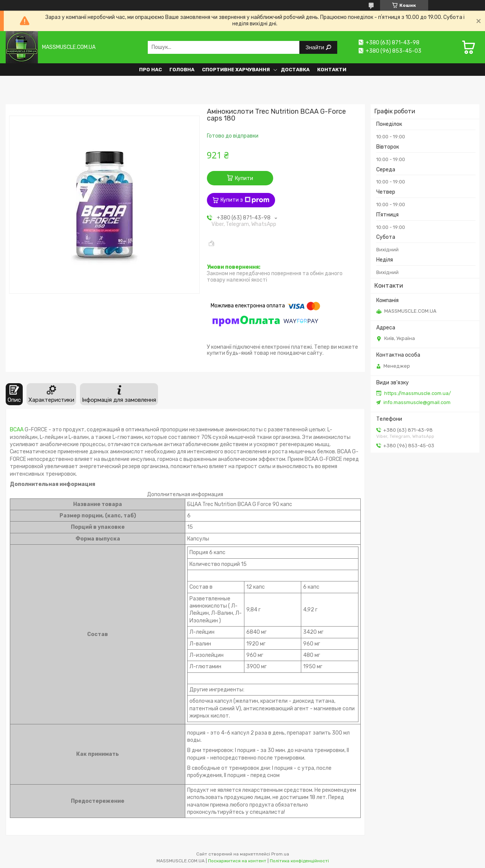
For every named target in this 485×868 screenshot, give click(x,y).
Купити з (245, 200)
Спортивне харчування (236, 70)
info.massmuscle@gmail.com (417, 402)
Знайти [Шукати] (315, 47)
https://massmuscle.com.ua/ (418, 393)
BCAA (17, 430)
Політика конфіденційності (299, 861)
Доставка (295, 70)
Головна (182, 70)
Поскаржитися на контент (237, 861)
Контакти (332, 70)
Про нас (150, 70)
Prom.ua (280, 854)
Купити (244, 178)
